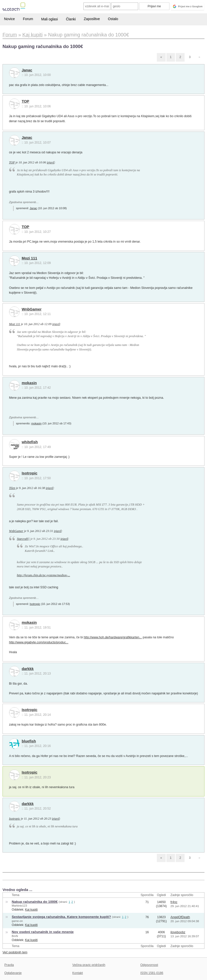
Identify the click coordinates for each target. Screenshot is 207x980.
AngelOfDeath (180, 917)
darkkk (28, 669)
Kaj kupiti (31, 910)
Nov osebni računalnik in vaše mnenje (43, 932)
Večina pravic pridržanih (89, 965)
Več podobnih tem (15, 952)
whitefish (30, 442)
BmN (15, 936)
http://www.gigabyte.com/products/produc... (39, 642)
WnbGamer (32, 309)
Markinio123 (20, 906)
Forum (28, 19)
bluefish (29, 741)
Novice (9, 19)
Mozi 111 (29, 258)
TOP (25, 101)
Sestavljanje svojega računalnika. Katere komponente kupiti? (62, 917)
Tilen (12, 488)
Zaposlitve (92, 19)
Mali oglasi (49, 19)
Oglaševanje (13, 973)
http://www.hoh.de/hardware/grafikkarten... (113, 637)
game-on (17, 921)
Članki (71, 19)
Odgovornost (149, 965)
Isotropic (29, 473)
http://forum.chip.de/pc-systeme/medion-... (43, 575)
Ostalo (113, 19)
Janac (27, 70)
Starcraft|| (23, 539)
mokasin (29, 383)
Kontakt (78, 973)
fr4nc (174, 902)
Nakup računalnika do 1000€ (35, 902)
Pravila (9, 965)
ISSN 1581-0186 (152, 973)
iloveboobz (178, 932)
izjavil (51, 162)
